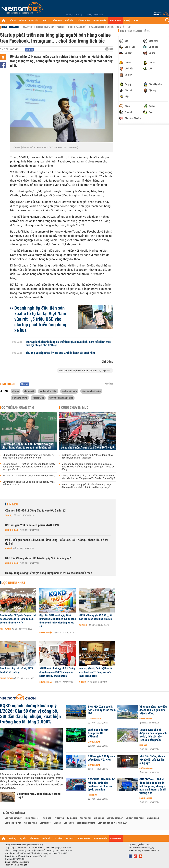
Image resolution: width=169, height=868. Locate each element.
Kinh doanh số (77, 27)
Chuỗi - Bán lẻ (116, 27)
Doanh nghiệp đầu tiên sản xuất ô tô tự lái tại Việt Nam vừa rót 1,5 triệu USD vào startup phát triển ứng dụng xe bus (40, 319)
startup (16, 391)
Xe (129, 27)
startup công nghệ (48, 391)
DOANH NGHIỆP (100, 21)
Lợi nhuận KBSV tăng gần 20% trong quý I (39, 795)
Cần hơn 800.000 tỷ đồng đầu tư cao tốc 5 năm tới (36, 511)
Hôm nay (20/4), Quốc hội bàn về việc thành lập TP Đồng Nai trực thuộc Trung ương (95, 672)
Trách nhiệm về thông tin (16, 865)
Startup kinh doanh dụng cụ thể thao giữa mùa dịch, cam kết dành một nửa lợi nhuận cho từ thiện (68, 344)
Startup (27, 27)
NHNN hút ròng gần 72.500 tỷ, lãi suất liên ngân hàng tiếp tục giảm (96, 617)
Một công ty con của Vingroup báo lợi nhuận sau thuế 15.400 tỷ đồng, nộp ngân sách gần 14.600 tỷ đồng (88, 467)
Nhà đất (9, 548)
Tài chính (83, 625)
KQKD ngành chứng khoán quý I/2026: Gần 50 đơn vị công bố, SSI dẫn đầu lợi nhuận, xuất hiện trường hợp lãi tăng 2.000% (30, 714)
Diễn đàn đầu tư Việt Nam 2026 (113, 823)
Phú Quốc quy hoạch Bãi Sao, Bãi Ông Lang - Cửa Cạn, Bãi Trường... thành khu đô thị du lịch (57, 542)
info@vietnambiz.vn (21, 862)
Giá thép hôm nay (13, 823)
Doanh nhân (96, 27)
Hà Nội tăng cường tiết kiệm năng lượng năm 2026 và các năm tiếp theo (49, 573)
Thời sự (9, 515)
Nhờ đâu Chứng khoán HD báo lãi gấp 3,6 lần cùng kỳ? (38, 558)
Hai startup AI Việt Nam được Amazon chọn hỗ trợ (29, 476)
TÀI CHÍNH (57, 21)
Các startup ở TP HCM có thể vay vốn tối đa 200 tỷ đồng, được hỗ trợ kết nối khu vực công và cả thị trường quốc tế (29, 467)
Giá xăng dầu (153, 818)
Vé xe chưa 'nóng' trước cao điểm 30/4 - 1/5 (87, 448)
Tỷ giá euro (72, 818)
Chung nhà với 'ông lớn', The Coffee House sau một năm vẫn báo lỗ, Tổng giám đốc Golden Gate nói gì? (88, 477)
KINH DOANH (115, 21)
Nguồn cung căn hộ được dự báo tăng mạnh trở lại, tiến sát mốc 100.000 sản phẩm (153, 735)
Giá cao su (69, 823)
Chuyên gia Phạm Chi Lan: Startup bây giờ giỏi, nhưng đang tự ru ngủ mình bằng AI (27, 446)
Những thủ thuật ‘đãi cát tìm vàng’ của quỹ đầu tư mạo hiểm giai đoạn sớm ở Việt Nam (28, 456)
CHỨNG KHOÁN (83, 21)
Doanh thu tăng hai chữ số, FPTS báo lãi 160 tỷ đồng (16, 670)
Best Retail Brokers (86, 823)
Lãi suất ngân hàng (135, 818)
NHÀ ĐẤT (69, 21)
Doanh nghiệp (46, 633)
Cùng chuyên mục (75, 407)
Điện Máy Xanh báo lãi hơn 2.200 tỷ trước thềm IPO (102, 710)
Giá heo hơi (86, 818)
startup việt (29, 391)
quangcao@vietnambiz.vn (147, 850)
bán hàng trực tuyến (91, 391)
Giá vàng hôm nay (13, 818)
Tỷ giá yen (59, 818)
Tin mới (12, 504)
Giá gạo (57, 823)
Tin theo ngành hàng (135, 31)
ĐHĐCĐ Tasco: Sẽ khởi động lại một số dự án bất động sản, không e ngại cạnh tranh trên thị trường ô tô (153, 786)
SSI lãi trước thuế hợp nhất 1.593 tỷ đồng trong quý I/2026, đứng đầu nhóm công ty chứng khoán (57, 672)
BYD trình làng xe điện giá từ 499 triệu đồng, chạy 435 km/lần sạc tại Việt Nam (87, 456)
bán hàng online (20, 398)
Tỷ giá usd (46, 818)
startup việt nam (69, 391)
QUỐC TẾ (46, 21)
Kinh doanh (10, 27)
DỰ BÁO (22, 21)
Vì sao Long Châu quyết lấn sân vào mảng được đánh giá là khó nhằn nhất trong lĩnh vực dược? (86, 486)
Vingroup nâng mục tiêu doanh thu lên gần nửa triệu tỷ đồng (153, 710)
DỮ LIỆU (128, 21)
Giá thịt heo (45, 823)
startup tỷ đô (38, 398)
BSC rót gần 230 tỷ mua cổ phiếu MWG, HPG (32, 525)
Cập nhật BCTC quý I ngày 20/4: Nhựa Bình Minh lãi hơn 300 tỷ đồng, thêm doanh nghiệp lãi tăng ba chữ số (58, 621)
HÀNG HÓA (34, 21)
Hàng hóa (92, 795)
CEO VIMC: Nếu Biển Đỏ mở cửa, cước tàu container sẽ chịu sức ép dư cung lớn (101, 785)
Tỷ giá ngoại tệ (32, 818)
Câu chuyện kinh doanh (50, 27)
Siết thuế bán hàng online (61, 398)
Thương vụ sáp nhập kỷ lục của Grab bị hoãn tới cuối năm (60, 353)
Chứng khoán (12, 530)
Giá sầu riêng (31, 823)
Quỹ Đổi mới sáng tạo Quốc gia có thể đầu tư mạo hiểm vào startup (29, 483)
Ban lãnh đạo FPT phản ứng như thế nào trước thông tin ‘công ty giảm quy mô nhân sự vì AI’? (18, 619)
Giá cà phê (99, 818)
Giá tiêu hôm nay (115, 818)
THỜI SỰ (12, 21)
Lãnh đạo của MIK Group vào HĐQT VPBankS (98, 733)
